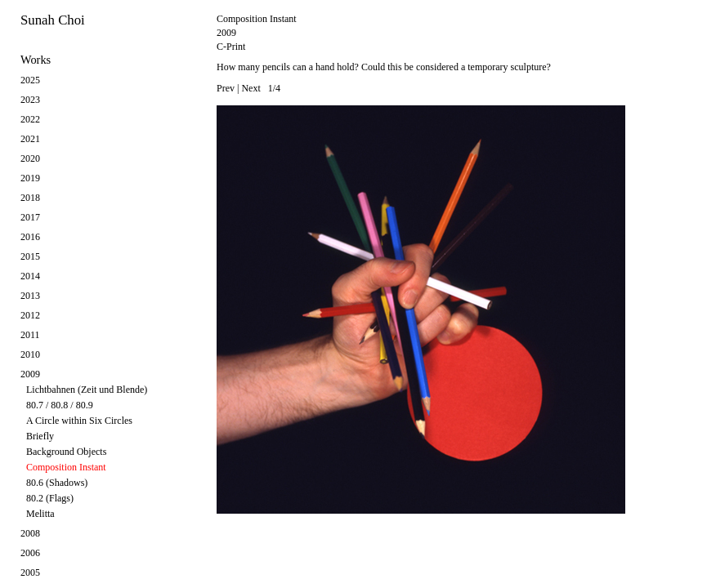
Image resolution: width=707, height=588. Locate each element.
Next (251, 88)
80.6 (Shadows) (57, 483)
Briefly (40, 436)
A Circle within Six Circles (79, 421)
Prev (226, 88)
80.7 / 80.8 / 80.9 (60, 405)
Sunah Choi (53, 20)
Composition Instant (66, 467)
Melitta (40, 514)
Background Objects (66, 452)
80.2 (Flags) (50, 498)
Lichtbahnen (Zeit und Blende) (87, 390)
